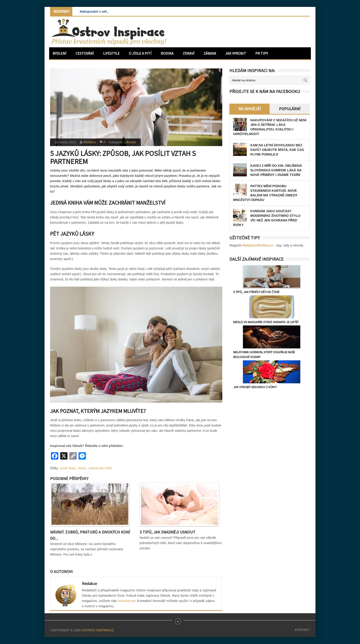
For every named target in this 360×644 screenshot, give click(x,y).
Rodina (167, 53)
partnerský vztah (100, 468)
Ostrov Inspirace (98, 630)
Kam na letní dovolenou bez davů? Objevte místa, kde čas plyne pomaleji (277, 150)
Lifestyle (111, 53)
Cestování (85, 53)
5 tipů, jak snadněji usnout (167, 532)
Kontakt (302, 630)
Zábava (210, 53)
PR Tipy (262, 53)
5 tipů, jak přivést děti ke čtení (256, 292)
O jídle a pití (140, 53)
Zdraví (189, 53)
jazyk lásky (68, 468)
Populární (290, 109)
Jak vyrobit (236, 53)
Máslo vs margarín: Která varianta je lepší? (266, 322)
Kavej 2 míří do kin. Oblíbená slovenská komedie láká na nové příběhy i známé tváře (276, 170)
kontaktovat (127, 601)
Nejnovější (249, 109)
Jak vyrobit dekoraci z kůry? (255, 387)
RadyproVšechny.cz (258, 245)
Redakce (90, 142)
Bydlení (59, 53)
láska (82, 468)
